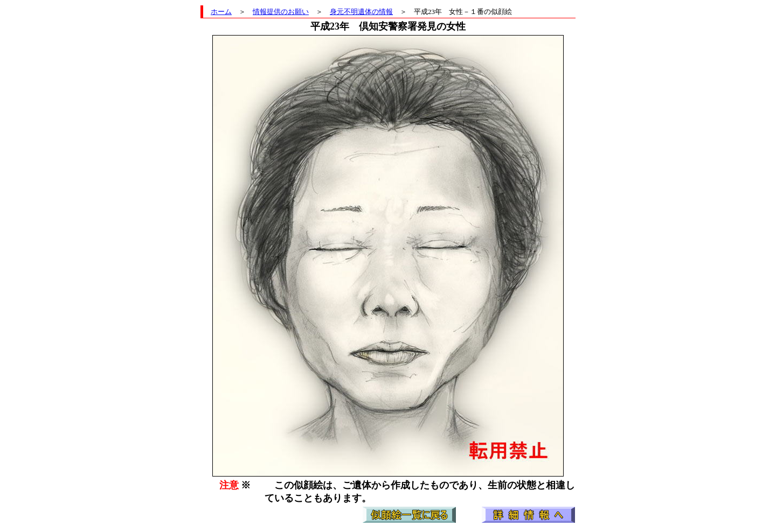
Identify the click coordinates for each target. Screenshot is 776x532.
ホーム (221, 12)
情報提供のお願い (281, 12)
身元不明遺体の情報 (361, 12)
